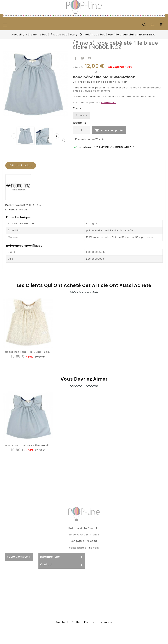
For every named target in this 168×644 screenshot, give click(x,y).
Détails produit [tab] (21, 165)
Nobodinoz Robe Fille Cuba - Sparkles (30, 352)
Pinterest (89, 58)
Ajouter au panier (109, 130)
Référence (13, 205)
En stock (11, 210)
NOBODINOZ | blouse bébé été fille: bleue (33, 445)
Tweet (82, 58)
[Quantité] (82, 130)
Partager (75, 58)
